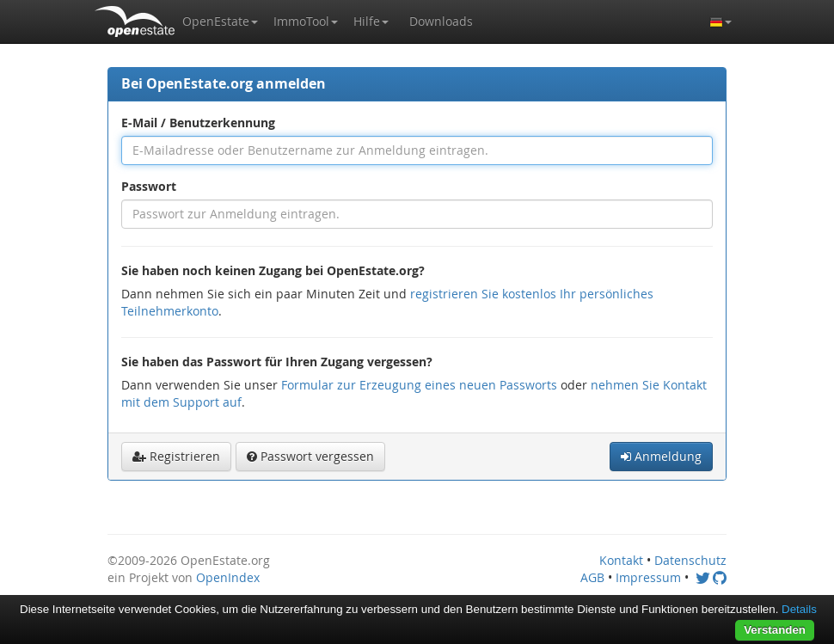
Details (799, 609)
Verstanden (775, 630)
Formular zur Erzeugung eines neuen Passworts (419, 385)
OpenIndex (228, 577)
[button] (220, 21)
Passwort (149, 186)
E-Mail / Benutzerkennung (198, 123)
